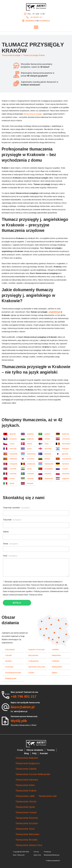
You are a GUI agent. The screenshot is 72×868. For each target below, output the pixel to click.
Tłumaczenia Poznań (26, 812)
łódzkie (31, 673)
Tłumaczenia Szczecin (27, 823)
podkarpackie (33, 661)
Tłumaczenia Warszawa (27, 834)
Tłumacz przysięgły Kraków (34, 55)
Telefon (6, 532)
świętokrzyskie (11, 678)
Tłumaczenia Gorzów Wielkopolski (33, 774)
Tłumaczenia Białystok (27, 758)
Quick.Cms (37, 855)
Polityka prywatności (53, 861)
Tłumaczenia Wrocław (26, 840)
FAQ (34, 753)
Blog (26, 753)
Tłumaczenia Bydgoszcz (28, 763)
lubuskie (8, 655)
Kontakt (44, 753)
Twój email (12, 520)
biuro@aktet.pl (45, 21)
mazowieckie (33, 655)
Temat (10, 544)
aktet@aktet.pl (31, 21)
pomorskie (9, 667)
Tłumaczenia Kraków (26, 791)
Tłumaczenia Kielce (25, 785)
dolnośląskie (10, 649)
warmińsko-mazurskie (37, 667)
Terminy (51, 750)
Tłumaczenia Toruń (25, 829)
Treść (10, 556)
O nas (20, 750)
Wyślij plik (19, 721)
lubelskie (55, 649)
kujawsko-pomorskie (36, 649)
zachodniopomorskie (13, 673)
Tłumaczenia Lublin (25, 796)
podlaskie (55, 661)
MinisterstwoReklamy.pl (52, 855)
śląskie (54, 673)
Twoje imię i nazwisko (16, 508)
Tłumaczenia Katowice (27, 780)
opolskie (8, 661)
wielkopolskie (57, 667)
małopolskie (56, 655)
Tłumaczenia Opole (25, 807)
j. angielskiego (54, 312)
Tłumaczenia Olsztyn (26, 802)
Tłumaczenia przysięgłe (11, 55)
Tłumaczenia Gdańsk (26, 769)
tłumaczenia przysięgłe (33, 114)
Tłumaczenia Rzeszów (27, 818)
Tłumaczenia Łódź (47, 796)
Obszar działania (35, 750)
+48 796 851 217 (36, 17)
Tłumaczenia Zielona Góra (29, 845)
